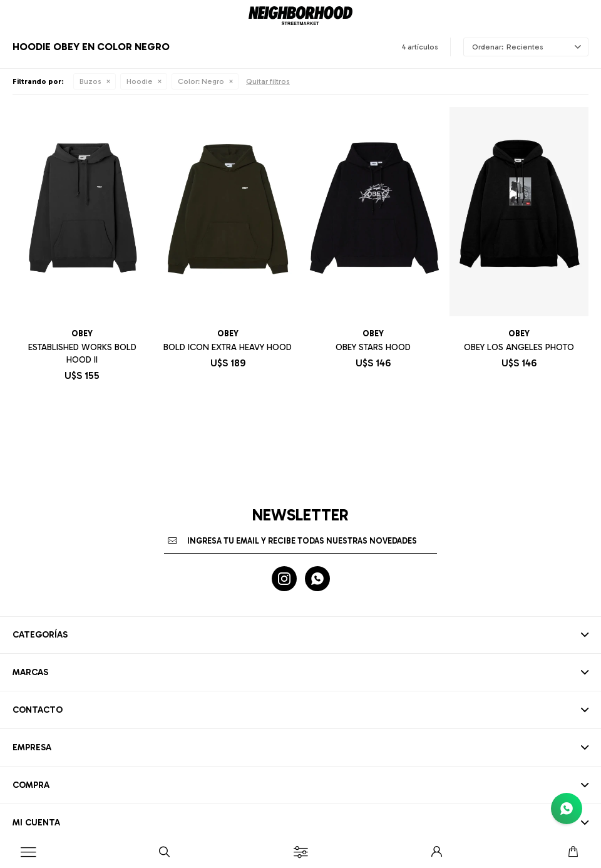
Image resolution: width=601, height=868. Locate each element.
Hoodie (140, 81)
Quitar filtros (268, 81)
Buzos (90, 81)
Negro (201, 81)
